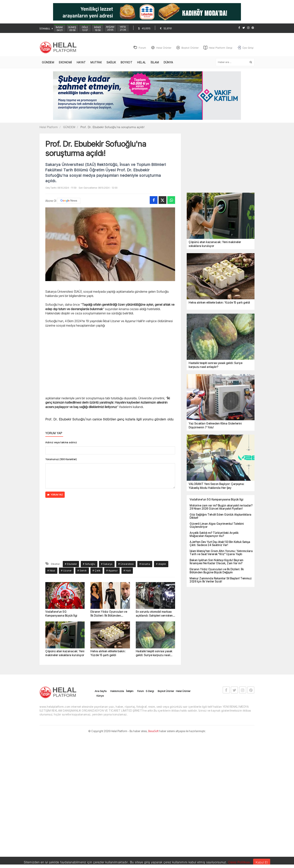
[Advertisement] (19, 100)
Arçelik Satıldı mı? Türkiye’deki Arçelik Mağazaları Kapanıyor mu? (214, 535)
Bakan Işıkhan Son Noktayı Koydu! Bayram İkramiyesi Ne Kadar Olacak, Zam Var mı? (217, 562)
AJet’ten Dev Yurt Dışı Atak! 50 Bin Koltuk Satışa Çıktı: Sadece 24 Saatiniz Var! (220, 544)
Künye (100, 696)
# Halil (127, 571)
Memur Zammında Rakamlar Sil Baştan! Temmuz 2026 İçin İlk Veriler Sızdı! (221, 580)
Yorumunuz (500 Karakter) (61, 459)
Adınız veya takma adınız (61, 443)
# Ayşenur (112, 571)
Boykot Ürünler (166, 691)
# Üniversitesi (126, 564)
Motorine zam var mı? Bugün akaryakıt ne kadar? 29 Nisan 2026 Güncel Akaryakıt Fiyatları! (221, 507)
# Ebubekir (71, 564)
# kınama (145, 564)
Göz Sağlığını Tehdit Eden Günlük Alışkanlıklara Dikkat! (220, 516)
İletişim (130, 691)
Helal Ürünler (183, 691)
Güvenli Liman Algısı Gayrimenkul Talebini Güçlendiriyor (217, 525)
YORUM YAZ (55, 495)
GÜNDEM (48, 63)
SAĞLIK (111, 63)
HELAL (141, 63)
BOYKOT (126, 63)
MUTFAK (96, 63)
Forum (141, 691)
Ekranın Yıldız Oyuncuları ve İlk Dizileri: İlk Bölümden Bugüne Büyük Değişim (109, 614)
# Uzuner (66, 571)
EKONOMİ (65, 63)
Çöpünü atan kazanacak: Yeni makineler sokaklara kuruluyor (65, 653)
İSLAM (155, 63)
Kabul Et (262, 862)
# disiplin (161, 564)
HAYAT (81, 63)
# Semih (82, 571)
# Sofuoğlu (89, 564)
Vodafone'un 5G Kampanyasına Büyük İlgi (61, 614)
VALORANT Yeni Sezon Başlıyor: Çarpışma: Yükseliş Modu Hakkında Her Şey (217, 486)
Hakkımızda (117, 691)
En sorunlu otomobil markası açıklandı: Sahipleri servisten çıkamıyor (154, 614)
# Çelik (97, 571)
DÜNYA (168, 63)
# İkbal (51, 571)
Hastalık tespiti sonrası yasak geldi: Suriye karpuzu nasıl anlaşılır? (154, 654)
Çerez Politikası (239, 862)
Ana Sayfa (101, 691)
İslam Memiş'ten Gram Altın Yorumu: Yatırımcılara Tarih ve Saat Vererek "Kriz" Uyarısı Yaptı (221, 553)
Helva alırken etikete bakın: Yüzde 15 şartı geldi (108, 653)
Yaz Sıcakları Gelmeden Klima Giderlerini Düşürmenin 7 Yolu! (215, 426)
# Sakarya (107, 564)
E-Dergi (150, 691)
